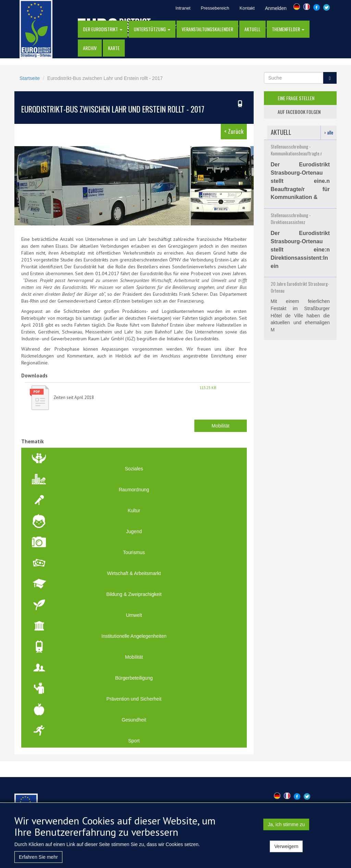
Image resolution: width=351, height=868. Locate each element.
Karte (114, 48)
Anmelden (276, 8)
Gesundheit (134, 720)
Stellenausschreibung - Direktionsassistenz (291, 219)
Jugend (134, 531)
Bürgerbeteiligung (134, 678)
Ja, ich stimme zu (286, 828)
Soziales (134, 469)
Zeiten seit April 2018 (74, 397)
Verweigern (286, 850)
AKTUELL (252, 29)
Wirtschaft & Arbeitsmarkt (134, 573)
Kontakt (247, 8)
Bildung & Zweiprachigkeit (134, 594)
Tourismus (134, 552)
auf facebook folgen (299, 112)
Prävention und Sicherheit (134, 699)
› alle (329, 132)
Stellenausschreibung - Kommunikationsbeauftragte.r (296, 150)
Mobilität (220, 426)
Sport (134, 741)
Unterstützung (152, 29)
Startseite (30, 78)
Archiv (90, 48)
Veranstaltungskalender (207, 29)
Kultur (134, 511)
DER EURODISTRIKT (103, 29)
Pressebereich (215, 8)
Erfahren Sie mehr (38, 861)
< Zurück (234, 131)
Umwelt (134, 615)
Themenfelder (288, 29)
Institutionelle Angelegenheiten (134, 636)
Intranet (183, 8)
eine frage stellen (296, 98)
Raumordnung (134, 490)
